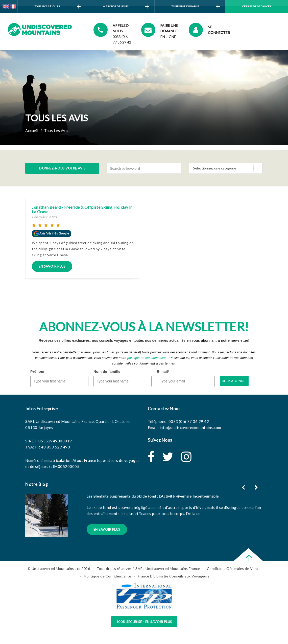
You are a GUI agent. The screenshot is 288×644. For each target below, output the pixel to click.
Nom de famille (107, 372)
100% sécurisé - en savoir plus (144, 622)
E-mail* (163, 372)
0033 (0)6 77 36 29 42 (189, 421)
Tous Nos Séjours (58, 7)
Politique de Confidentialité (108, 576)
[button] (257, 487)
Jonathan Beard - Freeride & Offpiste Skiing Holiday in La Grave (82, 209)
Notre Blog (37, 484)
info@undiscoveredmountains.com (190, 427)
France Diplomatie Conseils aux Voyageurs (174, 576)
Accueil (32, 131)
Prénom (37, 372)
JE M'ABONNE (234, 381)
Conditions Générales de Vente (234, 568)
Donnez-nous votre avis (62, 168)
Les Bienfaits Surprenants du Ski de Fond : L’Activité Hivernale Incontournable (153, 496)
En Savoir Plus (52, 266)
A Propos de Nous (126, 7)
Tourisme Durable (196, 7)
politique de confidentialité (147, 358)
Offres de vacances (257, 6)
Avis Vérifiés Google (51, 233)
